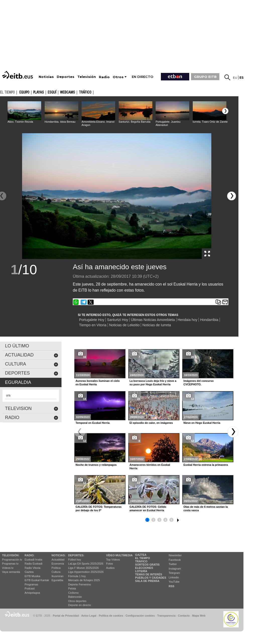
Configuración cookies (140, 616)
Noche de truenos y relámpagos (96, 465)
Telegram (174, 573)
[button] (225, 111)
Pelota (72, 588)
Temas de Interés (149, 574)
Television (32, 409)
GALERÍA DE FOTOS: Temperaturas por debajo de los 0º (99, 509)
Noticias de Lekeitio (124, 325)
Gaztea (29, 572)
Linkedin (174, 577)
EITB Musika (32, 576)
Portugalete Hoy (92, 320)
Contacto (184, 616)
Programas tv (10, 564)
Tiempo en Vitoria (93, 325)
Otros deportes (77, 601)
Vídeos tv (8, 568)
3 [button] (159, 520)
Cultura (56, 572)
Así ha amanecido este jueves (120, 267)
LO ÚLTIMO (17, 346)
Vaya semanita (11, 572)
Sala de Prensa (147, 581)
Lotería (141, 571)
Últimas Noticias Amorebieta (153, 320)
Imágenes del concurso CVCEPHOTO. (199, 383)
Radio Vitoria (33, 568)
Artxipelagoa (32, 593)
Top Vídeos (113, 560)
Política (56, 568)
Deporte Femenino (80, 584)
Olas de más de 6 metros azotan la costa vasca (206, 509)
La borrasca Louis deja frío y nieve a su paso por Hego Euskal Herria (153, 383)
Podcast (30, 588)
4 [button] (166, 520)
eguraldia (18, 382)
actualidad (32, 355)
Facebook (175, 560)
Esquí (52, 93)
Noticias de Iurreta (157, 325)
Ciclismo (74, 593)
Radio (32, 418)
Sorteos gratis (147, 565)
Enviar (225, 302)
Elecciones (144, 568)
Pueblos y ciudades (151, 578)
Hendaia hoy (188, 320)
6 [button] (177, 519)
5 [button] (172, 520)
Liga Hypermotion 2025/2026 (86, 572)
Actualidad (58, 560)
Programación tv (12, 560)
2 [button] (153, 520)
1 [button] (147, 520)
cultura (32, 364)
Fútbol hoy (75, 560)
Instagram (175, 569)
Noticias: (58, 555)
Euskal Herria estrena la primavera (206, 465)
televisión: (11, 555)
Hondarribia (209, 320)
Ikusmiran (57, 576)
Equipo (24, 93)
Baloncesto (75, 597)
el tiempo (7, 92)
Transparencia (166, 616)
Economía (58, 564)
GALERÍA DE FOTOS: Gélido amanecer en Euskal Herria (148, 509)
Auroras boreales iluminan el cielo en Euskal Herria (98, 383)
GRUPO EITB (205, 77)
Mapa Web (199, 616)
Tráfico (85, 93)
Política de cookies (111, 616)
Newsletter (175, 555)
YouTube (174, 582)
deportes (32, 373)
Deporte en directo (80, 605)
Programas (31, 584)
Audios (110, 568)
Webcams (68, 93)
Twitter (173, 564)
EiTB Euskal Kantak (37, 580)
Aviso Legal (89, 616)
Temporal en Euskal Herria (92, 423)
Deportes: (76, 555)
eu (235, 78)
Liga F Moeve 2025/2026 (84, 568)
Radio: (29, 555)
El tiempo (142, 558)
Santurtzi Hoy (117, 320)
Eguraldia (57, 580)
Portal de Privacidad (66, 616)
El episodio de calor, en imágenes (151, 423)
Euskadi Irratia (33, 560)
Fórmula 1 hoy (77, 576)
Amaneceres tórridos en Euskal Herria (150, 467)
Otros (118, 77)
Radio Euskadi (34, 564)
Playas (39, 93)
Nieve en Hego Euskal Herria (202, 423)
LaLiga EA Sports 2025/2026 (86, 564)
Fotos (110, 564)
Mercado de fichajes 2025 (84, 580)
